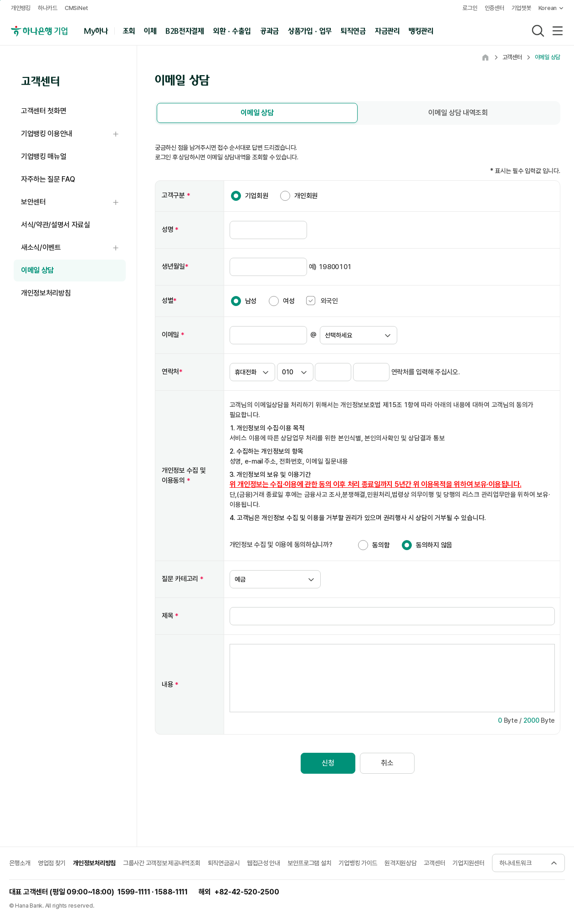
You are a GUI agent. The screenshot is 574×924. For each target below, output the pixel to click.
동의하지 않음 (434, 544)
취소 (387, 762)
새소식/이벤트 (73, 248)
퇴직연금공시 (224, 862)
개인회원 (306, 195)
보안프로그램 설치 (309, 862)
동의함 (381, 544)
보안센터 (73, 202)
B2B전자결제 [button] (185, 30)
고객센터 (434, 862)
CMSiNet (77, 8)
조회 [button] (129, 30)
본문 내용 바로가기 (0, 0)
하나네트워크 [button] (515, 862)
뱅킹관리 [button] (421, 30)
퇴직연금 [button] (353, 30)
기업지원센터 (468, 862)
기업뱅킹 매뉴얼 (44, 156)
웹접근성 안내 (264, 862)
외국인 (322, 300)
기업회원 (257, 195)
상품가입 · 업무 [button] (310, 30)
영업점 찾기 (52, 862)
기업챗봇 (521, 8)
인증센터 (495, 8)
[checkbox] (311, 300)
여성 (289, 300)
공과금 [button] (269, 30)
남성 (251, 300)
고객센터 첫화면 (44, 111)
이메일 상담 (37, 270)
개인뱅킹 (21, 8)
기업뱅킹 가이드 (358, 862)
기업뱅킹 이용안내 (73, 134)
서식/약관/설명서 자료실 (56, 225)
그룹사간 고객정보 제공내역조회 (162, 862)
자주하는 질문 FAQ (48, 179)
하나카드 (48, 8)
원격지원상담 (400, 862)
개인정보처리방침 (46, 293)
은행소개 (20, 862)
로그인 (470, 8)
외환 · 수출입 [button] (232, 30)
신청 (328, 762)
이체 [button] (150, 30)
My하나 (96, 30)
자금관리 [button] (387, 30)
